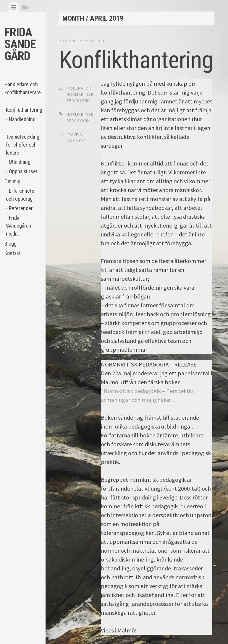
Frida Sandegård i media (18, 226)
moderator (79, 88)
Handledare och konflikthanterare (23, 88)
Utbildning (20, 162)
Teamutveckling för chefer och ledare (23, 145)
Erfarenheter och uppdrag (21, 195)
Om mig (12, 181)
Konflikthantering (23, 110)
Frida (101, 41)
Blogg (10, 244)
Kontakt (13, 253)
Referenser (21, 208)
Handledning (22, 119)
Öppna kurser (23, 171)
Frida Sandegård (20, 44)
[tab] (14, 7)
